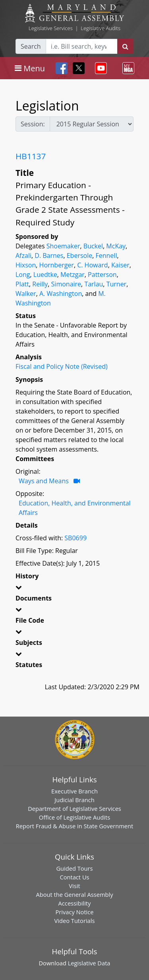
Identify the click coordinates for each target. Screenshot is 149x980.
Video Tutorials (75, 921)
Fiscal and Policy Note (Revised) (62, 366)
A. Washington (61, 294)
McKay (116, 246)
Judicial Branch (74, 800)
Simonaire (66, 284)
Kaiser (120, 265)
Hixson (26, 265)
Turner (117, 284)
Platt (22, 284)
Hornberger (57, 265)
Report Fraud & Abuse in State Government (74, 826)
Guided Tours (74, 868)
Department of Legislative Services (74, 808)
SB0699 (75, 538)
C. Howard (92, 265)
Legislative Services (51, 28)
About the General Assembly (74, 894)
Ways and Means (44, 481)
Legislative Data (89, 963)
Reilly (40, 284)
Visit (74, 886)
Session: (33, 124)
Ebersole (79, 255)
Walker (26, 294)
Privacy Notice (74, 912)
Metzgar (73, 275)
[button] (74, 589)
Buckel (93, 246)
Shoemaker (63, 246)
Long (23, 275)
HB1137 (31, 156)
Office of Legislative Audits (74, 817)
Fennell (106, 255)
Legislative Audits (101, 28)
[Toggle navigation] (30, 68)
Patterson (102, 275)
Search (31, 46)
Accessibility (75, 903)
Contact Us (74, 877)
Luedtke (45, 275)
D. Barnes (49, 255)
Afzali (23, 255)
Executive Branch (74, 791)
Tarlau (94, 284)
